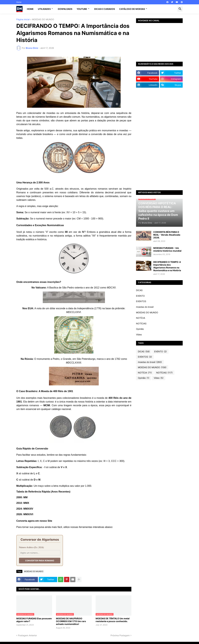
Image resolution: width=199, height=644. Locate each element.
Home (19, 2)
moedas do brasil (145, 307)
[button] (180, 9)
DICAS (139, 290)
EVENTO (140, 296)
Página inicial (23, 20)
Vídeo (139, 335)
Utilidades (44, 9)
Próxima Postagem (120, 635)
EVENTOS (141, 301)
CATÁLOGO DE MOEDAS (132, 9)
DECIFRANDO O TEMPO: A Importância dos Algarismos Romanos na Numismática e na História (167, 266)
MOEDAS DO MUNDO (43, 20)
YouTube (82, 9)
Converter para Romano (40, 561)
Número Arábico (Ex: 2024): (31, 547)
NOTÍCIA (141, 318)
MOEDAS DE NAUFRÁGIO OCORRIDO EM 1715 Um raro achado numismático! (71, 621)
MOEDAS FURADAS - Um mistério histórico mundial (167, 249)
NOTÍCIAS (141, 323)
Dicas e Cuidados (105, 9)
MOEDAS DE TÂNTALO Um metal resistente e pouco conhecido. (113, 620)
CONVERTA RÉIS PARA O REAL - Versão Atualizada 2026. (167, 235)
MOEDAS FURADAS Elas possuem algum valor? (34, 620)
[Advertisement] (159, 139)
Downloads (65, 9)
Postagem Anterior (27, 635)
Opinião (140, 329)
